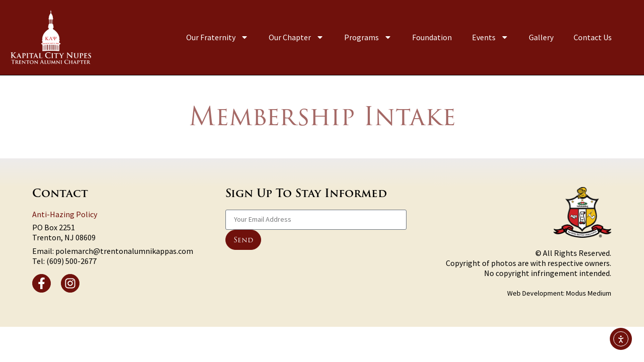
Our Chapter (296, 37)
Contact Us (593, 37)
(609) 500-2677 (71, 261)
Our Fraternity (217, 37)
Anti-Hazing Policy (65, 214)
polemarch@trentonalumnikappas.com (124, 251)
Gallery (541, 37)
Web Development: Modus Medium (559, 293)
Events (490, 37)
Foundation (432, 37)
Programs (368, 37)
